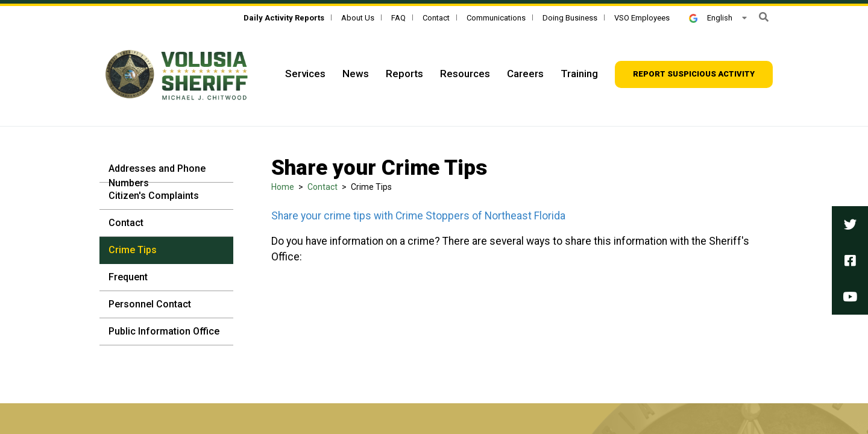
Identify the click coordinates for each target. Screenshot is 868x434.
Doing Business (570, 18)
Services (305, 74)
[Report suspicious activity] (694, 74)
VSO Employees (642, 18)
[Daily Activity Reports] (284, 18)
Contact (436, 18)
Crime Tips (133, 250)
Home (283, 187)
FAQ (398, 18)
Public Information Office (164, 331)
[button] (764, 17)
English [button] (711, 18)
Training (579, 74)
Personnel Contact (150, 304)
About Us (358, 18)
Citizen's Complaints (154, 196)
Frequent (128, 277)
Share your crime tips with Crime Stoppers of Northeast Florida (418, 216)
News (356, 74)
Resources (465, 74)
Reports (404, 74)
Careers (525, 74)
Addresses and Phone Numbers (157, 176)
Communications (496, 18)
